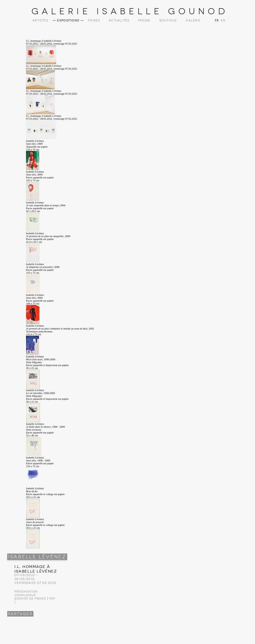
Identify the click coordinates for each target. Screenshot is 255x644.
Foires (94, 20)
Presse (144, 20)
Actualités (119, 20)
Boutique (168, 20)
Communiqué (25, 595)
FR (217, 20)
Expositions (68, 20)
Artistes (40, 20)
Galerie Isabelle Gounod (130, 11)
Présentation (26, 592)
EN (222, 20)
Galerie (193, 20)
